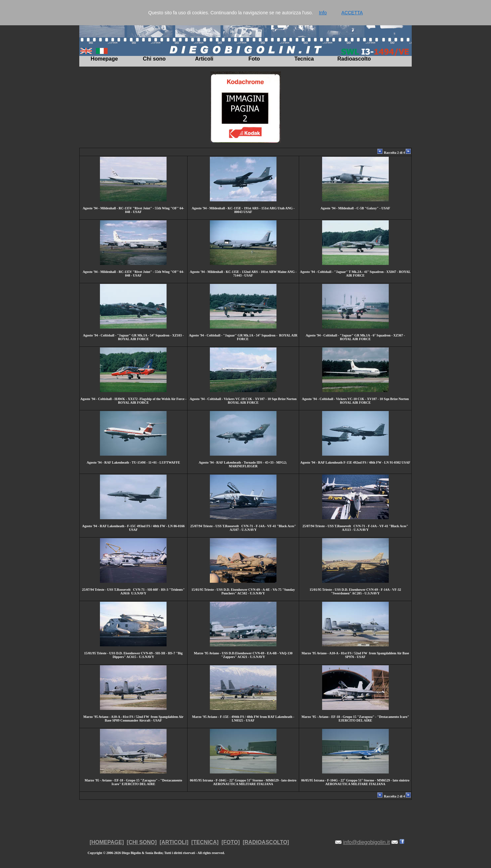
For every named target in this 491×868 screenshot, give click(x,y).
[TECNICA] (205, 842)
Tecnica (304, 59)
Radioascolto (354, 59)
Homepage (104, 59)
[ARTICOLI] (174, 842)
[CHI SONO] (142, 842)
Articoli (204, 59)
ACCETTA (352, 13)
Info (323, 13)
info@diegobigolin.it (366, 842)
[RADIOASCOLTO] (266, 842)
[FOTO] (231, 842)
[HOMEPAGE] (107, 842)
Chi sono (154, 59)
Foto (254, 59)
